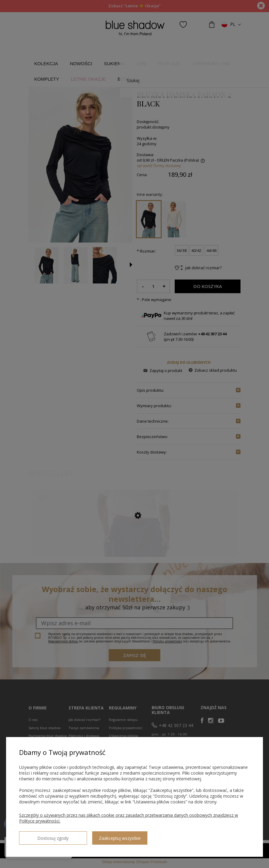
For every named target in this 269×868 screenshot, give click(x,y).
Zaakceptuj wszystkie (96, 836)
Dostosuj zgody (41, 836)
